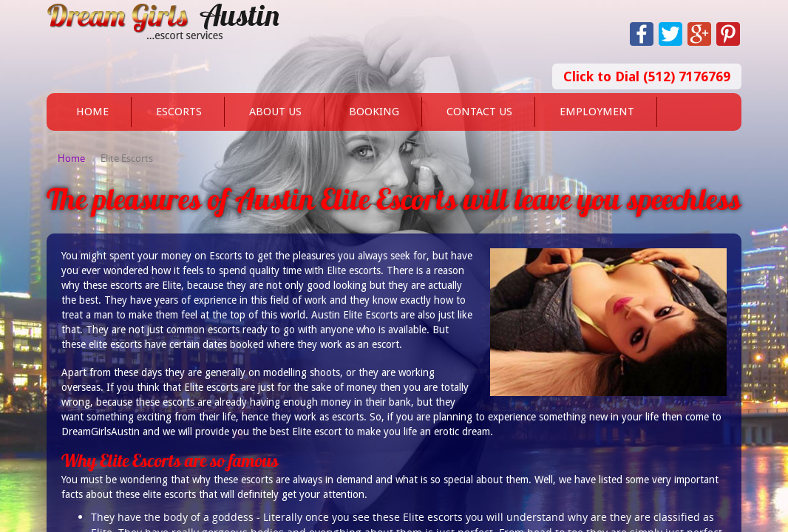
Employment (597, 112)
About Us (275, 112)
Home (92, 112)
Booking (374, 112)
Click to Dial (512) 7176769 (647, 76)
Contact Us (479, 112)
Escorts (179, 112)
